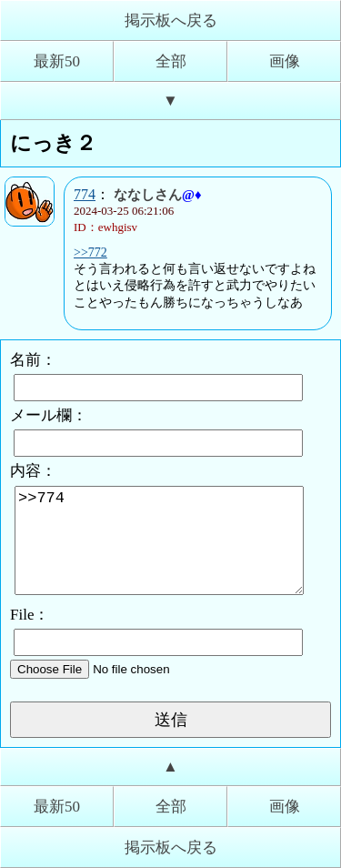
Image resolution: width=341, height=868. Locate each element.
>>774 (159, 540)
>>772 (90, 252)
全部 (171, 61)
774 (85, 194)
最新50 (57, 61)
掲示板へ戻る (171, 20)
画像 (285, 61)
